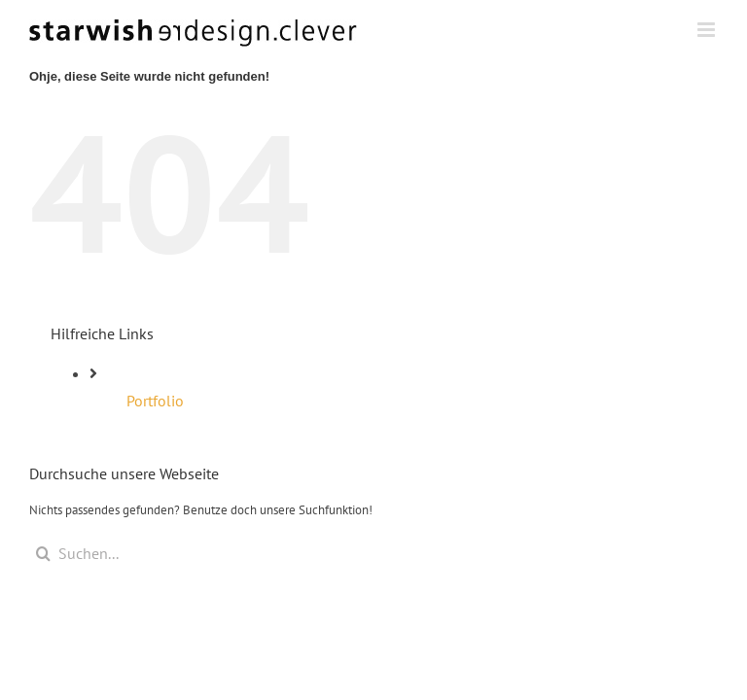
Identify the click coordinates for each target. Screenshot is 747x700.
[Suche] (43, 554)
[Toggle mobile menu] (708, 30)
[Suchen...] (373, 554)
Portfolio (155, 401)
